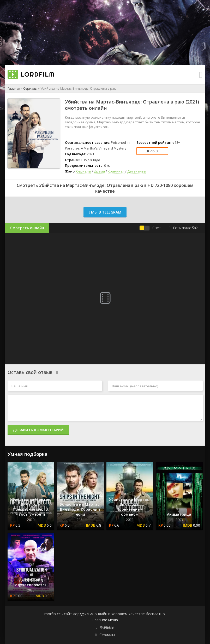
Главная (14, 88)
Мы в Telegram (105, 212)
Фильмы (107, 627)
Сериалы (30, 88)
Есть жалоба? (183, 228)
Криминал (116, 171)
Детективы (137, 171)
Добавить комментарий (38, 430)
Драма (99, 171)
